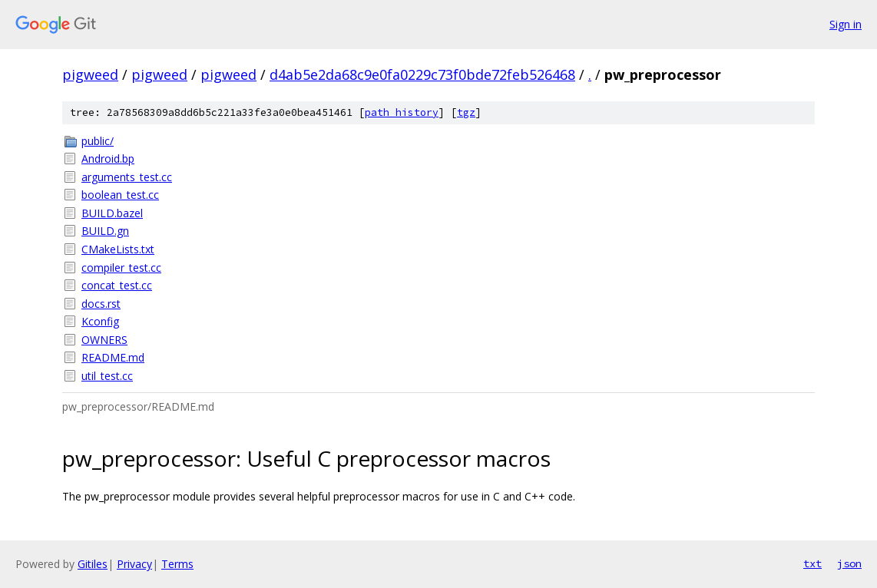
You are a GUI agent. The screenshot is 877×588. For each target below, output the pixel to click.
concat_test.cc (117, 285)
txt (812, 563)
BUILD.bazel (112, 213)
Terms (177, 564)
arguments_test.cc (127, 177)
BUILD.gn (105, 231)
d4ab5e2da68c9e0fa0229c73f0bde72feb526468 (422, 74)
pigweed (90, 74)
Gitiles (93, 564)
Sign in (846, 24)
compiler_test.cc (121, 268)
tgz (466, 112)
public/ (98, 141)
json (849, 563)
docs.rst (101, 304)
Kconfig (100, 321)
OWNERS (104, 340)
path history (402, 112)
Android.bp (108, 159)
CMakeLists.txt (118, 249)
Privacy (134, 564)
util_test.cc (107, 376)
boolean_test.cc (120, 195)
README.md (113, 357)
